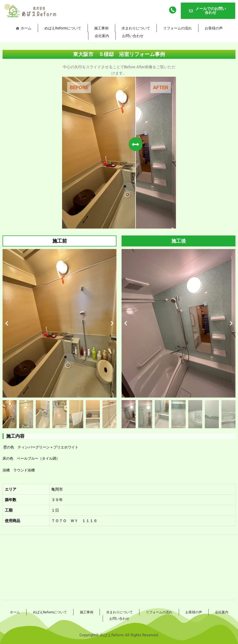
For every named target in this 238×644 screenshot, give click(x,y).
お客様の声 (214, 28)
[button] (7, 323)
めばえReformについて (63, 28)
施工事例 (101, 28)
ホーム (26, 28)
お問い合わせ (133, 36)
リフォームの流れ (177, 28)
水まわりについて (136, 28)
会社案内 (102, 36)
